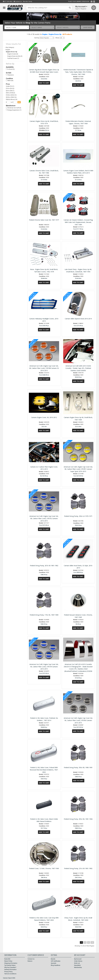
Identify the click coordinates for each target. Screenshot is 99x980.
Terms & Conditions (10, 974)
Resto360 (7, 959)
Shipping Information (11, 963)
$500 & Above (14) (12, 99)
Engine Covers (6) (13, 54)
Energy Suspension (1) (14, 110)
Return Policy (8, 961)
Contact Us (18, 1)
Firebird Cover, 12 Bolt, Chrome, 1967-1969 (44, 868)
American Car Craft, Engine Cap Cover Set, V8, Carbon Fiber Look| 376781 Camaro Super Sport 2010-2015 (78, 469)
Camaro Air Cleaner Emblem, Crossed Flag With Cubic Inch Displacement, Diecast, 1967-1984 (78, 222)
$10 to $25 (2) (10, 88)
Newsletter (77, 965)
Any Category (10, 47)
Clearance (10, 75)
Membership (78, 967)
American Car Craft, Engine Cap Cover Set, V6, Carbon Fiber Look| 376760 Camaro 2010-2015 (78, 720)
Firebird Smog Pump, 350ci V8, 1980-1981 (78, 767)
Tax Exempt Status (10, 965)
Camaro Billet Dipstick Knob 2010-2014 (78, 319)
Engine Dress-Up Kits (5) (15, 56)
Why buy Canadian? (10, 967)
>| (92, 942)
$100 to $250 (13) (11, 95)
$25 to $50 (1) (10, 91)
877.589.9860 (8, 1)
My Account (78, 959)
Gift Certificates (56, 961)
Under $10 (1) (10, 86)
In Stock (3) (10, 69)
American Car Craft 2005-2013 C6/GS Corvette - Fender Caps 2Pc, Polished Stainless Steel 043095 (78, 368)
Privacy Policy (8, 972)
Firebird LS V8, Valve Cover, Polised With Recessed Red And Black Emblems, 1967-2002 (44, 770)
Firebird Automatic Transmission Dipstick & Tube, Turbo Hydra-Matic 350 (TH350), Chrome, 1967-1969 (78, 72)
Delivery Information (10, 969)
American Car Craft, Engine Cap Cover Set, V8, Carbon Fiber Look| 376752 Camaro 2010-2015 (44, 518)
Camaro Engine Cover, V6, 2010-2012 (44, 417)
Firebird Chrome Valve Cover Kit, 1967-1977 (44, 220)
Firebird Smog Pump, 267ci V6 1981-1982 (44, 566)
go (19, 102)
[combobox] (17, 27)
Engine (45, 34)
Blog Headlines (56, 965)
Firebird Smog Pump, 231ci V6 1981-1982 (78, 868)
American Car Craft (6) (13, 108)
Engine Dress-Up (55, 34)
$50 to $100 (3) (10, 93)
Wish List (77, 963)
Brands (53, 959)
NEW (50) (10, 81)
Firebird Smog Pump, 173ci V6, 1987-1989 (44, 615)
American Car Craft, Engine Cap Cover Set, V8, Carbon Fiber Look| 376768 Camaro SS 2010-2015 (44, 368)
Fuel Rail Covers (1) (13, 58)
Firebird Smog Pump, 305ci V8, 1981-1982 (78, 819)
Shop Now (88, 27)
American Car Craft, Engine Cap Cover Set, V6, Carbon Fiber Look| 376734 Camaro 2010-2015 (44, 667)
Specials (54, 963)
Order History (78, 961)
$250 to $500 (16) (11, 97)
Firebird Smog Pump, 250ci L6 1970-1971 (78, 516)
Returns (30, 961)
